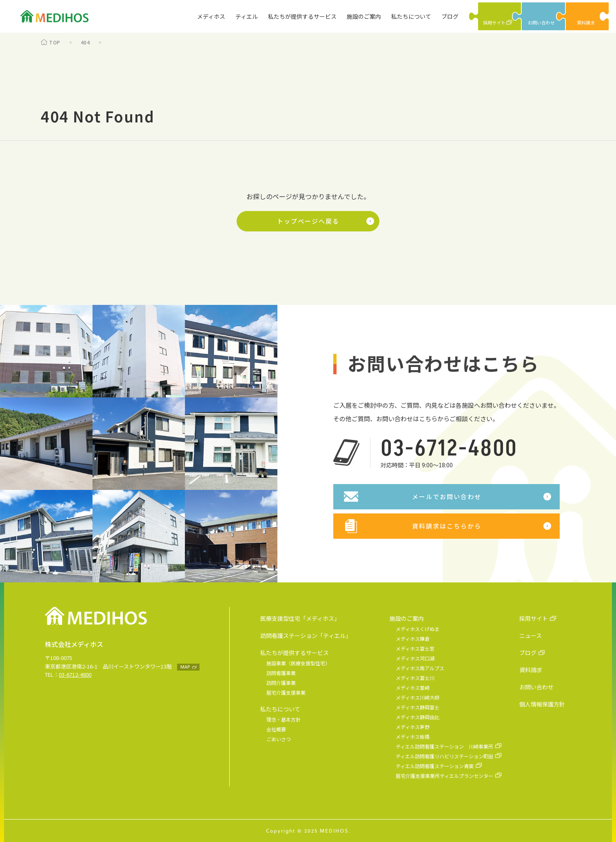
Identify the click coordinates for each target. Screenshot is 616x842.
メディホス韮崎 (413, 688)
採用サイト (534, 618)
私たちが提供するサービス (302, 16)
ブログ (450, 16)
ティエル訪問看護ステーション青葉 (435, 766)
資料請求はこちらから (447, 526)
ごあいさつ (279, 739)
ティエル (247, 16)
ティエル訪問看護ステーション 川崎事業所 (444, 746)
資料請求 (531, 670)
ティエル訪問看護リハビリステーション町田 (444, 756)
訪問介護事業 (281, 683)
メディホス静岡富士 (418, 707)
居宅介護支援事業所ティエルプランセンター (444, 776)
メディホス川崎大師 (418, 697)
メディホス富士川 (415, 678)
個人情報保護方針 (542, 704)
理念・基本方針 (284, 719)
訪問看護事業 (281, 673)
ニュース (531, 635)
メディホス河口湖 (415, 658)
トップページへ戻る (308, 221)
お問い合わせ (536, 687)
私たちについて (411, 16)
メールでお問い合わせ (447, 497)
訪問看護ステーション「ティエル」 (306, 635)
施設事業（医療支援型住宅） (298, 663)
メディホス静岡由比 (418, 717)
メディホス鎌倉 (413, 639)
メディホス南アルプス (420, 668)
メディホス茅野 (413, 727)
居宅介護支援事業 (286, 692)
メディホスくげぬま (418, 629)
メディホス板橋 (413, 736)
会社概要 (276, 729)
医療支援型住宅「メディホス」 (300, 618)
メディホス (211, 16)
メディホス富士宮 (415, 648)
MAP (185, 667)
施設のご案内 (364, 16)
